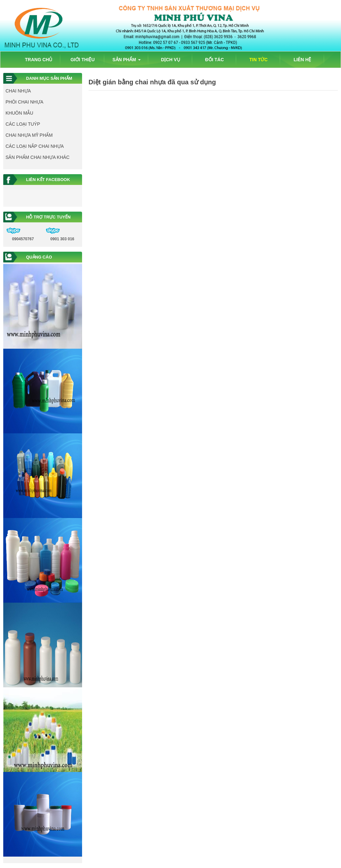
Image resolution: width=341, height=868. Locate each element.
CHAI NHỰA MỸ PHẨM (29, 135)
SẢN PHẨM (126, 60)
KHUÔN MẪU (19, 113)
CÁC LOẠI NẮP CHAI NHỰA (35, 146)
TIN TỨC (258, 60)
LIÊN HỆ (303, 60)
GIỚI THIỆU (82, 60)
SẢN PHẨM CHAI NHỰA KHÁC (37, 157)
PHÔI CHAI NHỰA (24, 102)
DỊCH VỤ (170, 60)
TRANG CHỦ (39, 60)
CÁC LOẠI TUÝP (23, 124)
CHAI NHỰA (18, 91)
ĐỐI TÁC (215, 60)
